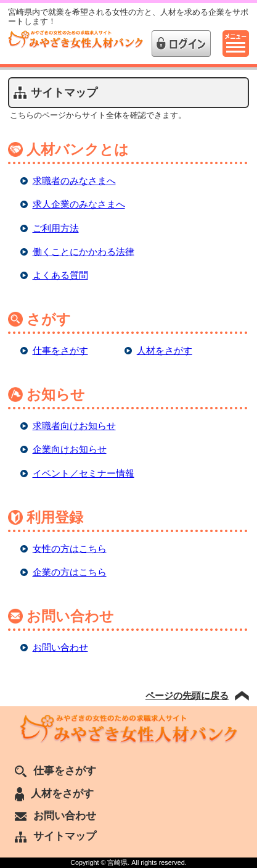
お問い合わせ (60, 647)
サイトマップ (55, 836)
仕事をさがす (60, 350)
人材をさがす (165, 350)
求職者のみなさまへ (74, 181)
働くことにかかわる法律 (84, 252)
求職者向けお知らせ (74, 426)
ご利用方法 (56, 228)
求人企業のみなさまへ (79, 204)
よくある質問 (60, 275)
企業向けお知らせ (70, 449)
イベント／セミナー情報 (84, 473)
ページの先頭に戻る (187, 695)
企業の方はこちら (70, 572)
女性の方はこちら (70, 549)
